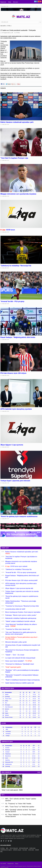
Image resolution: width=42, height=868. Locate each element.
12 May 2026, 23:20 (5, 124)
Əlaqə (10, 2)
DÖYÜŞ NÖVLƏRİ (24, 848)
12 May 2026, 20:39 (5, 232)
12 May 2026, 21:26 (5, 196)
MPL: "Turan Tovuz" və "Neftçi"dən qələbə (20, 807)
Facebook (37, 1)
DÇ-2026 (25, 850)
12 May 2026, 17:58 (5, 483)
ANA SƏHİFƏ (3, 26)
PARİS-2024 (33, 848)
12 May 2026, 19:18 (5, 340)
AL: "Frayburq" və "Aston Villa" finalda (18, 804)
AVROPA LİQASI (17, 850)
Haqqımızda (3, 2)
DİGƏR (37, 850)
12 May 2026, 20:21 (5, 268)
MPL (7, 848)
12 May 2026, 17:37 (5, 519)
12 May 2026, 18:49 (5, 375)
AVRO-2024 (31, 850)
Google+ (39, 1)
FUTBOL (9, 26)
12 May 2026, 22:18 (5, 160)
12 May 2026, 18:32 (5, 411)
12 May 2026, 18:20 (5, 447)
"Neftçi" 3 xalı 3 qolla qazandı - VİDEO (12, 790)
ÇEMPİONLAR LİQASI (6, 850)
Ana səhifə (3, 864)
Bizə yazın (16, 2)
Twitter (35, 1)
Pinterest (41, 1)
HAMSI (39, 772)
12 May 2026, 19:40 (5, 304)
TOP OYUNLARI (14, 848)
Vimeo (9, 841)
